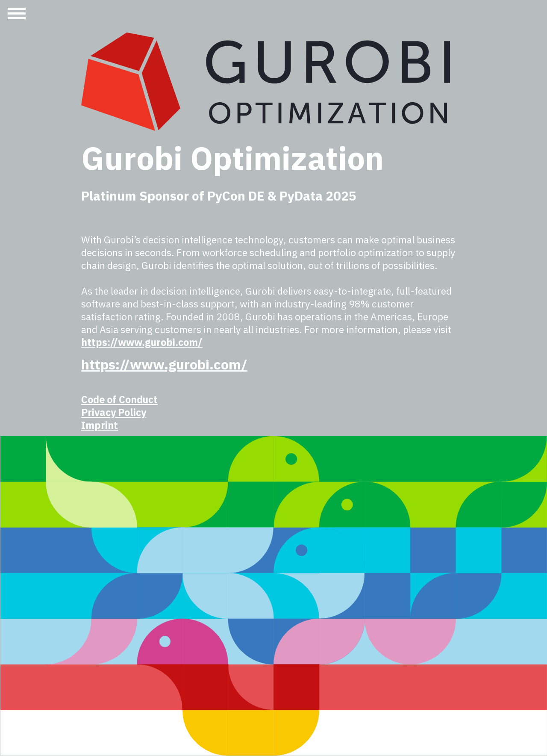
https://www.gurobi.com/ (142, 342)
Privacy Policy (114, 412)
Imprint (100, 425)
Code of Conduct (119, 399)
